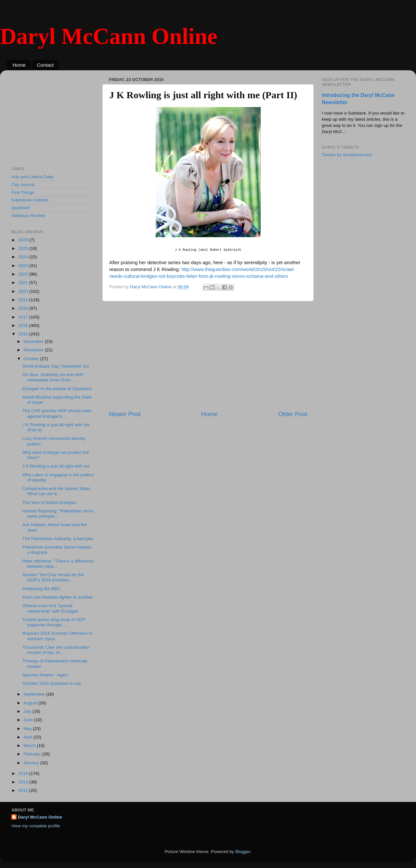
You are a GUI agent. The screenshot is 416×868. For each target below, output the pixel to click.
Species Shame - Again (45, 675)
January (32, 763)
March (30, 746)
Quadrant (20, 208)
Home (19, 65)
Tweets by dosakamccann (347, 155)
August (31, 703)
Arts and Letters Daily (32, 177)
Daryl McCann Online (109, 36)
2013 (24, 782)
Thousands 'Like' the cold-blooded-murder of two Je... (56, 650)
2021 (24, 283)
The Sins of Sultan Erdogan (49, 502)
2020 (24, 291)
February (33, 754)
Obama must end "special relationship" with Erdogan (50, 608)
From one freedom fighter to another (58, 597)
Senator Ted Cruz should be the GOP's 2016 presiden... (53, 577)
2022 (24, 274)
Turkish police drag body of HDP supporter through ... (54, 622)
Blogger (243, 852)
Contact (45, 65)
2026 (24, 240)
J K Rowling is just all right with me (56, 466)
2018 (24, 308)
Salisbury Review (28, 216)
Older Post (293, 414)
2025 (24, 248)
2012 (24, 790)
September (35, 694)
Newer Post (125, 414)
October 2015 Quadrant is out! (52, 683)
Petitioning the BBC (41, 589)
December (34, 341)
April (28, 737)
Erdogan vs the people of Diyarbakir (57, 389)
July (28, 711)
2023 (24, 266)
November (34, 350)
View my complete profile (36, 826)
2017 (24, 317)
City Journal (23, 185)
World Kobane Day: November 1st (56, 366)
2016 (24, 325)
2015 (24, 334)
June (29, 720)
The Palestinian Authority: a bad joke (58, 539)
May (28, 729)
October (32, 359)
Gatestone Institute (30, 200)
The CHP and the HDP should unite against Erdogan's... (57, 413)
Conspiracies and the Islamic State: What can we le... (57, 491)
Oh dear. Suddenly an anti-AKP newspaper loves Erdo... (53, 377)
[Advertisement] (208, 356)
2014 (24, 773)
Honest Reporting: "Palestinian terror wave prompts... (58, 514)
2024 (24, 257)
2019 (24, 300)
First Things (23, 192)
